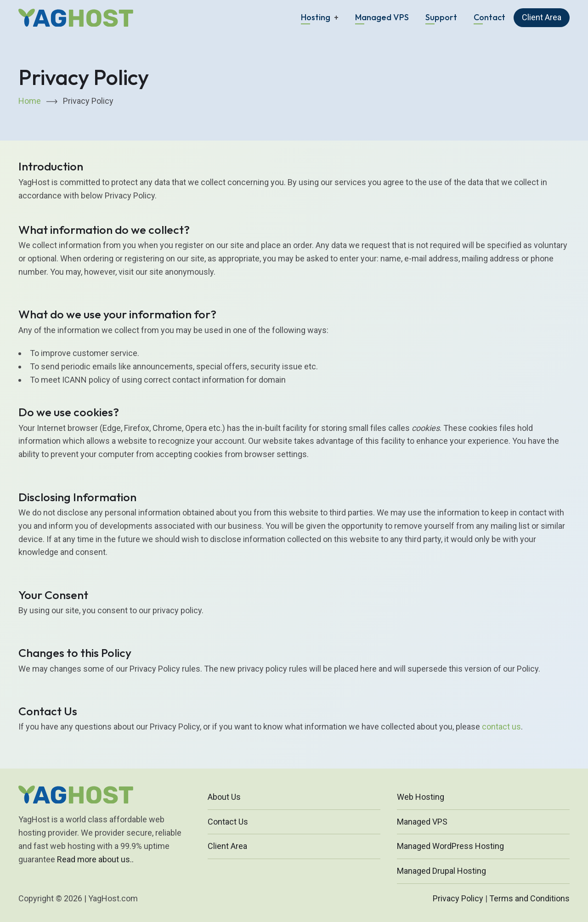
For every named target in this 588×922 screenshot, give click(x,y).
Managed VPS (382, 17)
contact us (501, 727)
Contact (489, 17)
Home (30, 101)
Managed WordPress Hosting (450, 846)
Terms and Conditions (529, 898)
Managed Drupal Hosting (441, 871)
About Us (224, 797)
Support (441, 17)
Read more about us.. (95, 859)
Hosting (316, 17)
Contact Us (228, 822)
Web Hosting (421, 797)
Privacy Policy (458, 898)
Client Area (542, 17)
